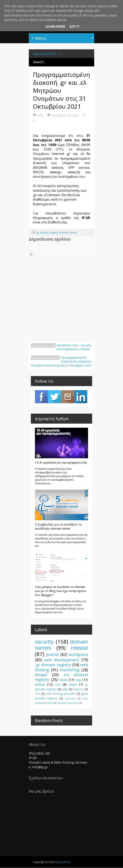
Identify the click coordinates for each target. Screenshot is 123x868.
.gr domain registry (47, 232)
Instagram (68, 397)
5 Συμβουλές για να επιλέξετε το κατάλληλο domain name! (58, 526)
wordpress (78, 654)
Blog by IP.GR (62, 862)
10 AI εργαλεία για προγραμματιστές (61, 462)
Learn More (55, 27)
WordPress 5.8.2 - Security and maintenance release (74, 347)
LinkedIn (81, 397)
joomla (52, 654)
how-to (78, 689)
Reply (41, 115)
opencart (70, 698)
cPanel (40, 685)
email (73, 685)
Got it (74, 27)
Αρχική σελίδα (44, 54)
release (79, 648)
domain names (68, 232)
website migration (67, 703)
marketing (70, 670)
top (78, 680)
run (58, 685)
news (63, 680)
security (44, 642)
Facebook (41, 397)
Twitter (55, 397)
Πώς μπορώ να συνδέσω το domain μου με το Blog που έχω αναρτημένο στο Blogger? (61, 591)
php (65, 689)
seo (37, 694)
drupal (41, 675)
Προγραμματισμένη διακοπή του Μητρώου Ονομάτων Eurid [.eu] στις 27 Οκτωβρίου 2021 (61, 361)
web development (61, 660)
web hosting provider (60, 694)
